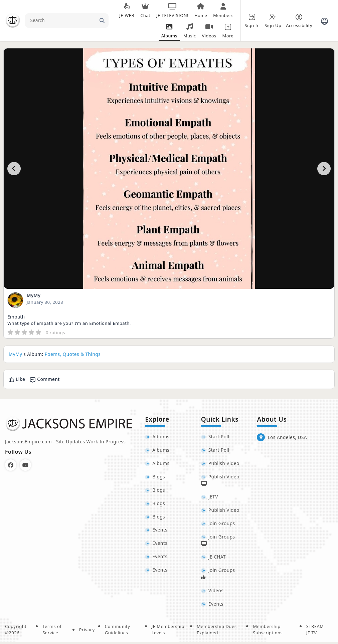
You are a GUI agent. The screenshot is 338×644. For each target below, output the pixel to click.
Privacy (87, 631)
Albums (161, 437)
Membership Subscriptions (268, 631)
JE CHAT (217, 558)
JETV (213, 497)
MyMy (34, 295)
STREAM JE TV (315, 631)
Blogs (159, 477)
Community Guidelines (118, 631)
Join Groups (222, 524)
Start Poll (219, 437)
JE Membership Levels (168, 631)
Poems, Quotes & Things (73, 354)
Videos (216, 592)
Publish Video (224, 464)
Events (160, 531)
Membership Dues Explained (217, 631)
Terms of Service (52, 631)
